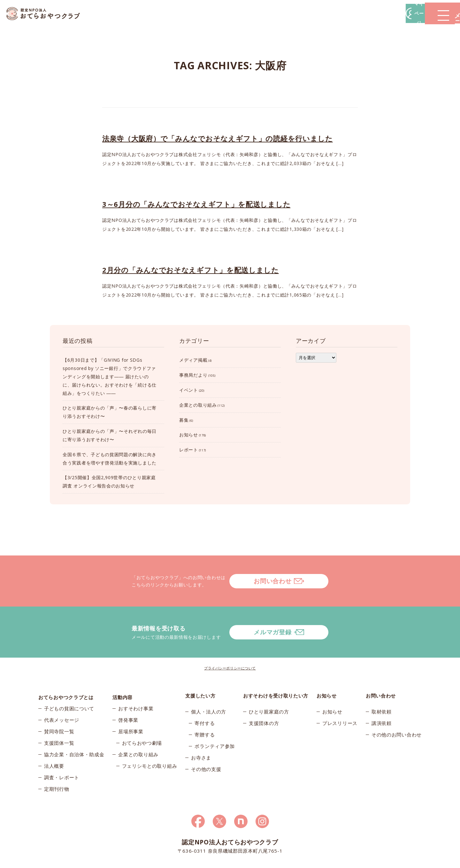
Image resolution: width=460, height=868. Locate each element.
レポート (189, 450)
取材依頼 (382, 686)
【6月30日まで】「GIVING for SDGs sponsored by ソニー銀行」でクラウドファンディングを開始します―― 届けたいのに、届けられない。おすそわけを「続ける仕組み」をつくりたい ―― (110, 376)
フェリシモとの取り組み (150, 743)
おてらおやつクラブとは (66, 670)
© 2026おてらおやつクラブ (115, 861)
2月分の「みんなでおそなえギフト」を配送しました (191, 270)
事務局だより (193, 375)
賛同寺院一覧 (59, 709)
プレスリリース (340, 698)
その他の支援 (206, 743)
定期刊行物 (57, 766)
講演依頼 (382, 698)
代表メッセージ (62, 698)
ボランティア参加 (215, 721)
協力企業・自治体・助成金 (74, 732)
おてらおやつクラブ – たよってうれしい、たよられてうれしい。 (48, 14)
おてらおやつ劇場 (142, 721)
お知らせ (189, 435)
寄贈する (205, 709)
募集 (184, 420)
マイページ (363, 13)
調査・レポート (62, 755)
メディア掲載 (193, 360)
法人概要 (54, 743)
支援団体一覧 (59, 721)
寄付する (205, 698)
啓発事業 (128, 698)
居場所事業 (131, 709)
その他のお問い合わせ (397, 709)
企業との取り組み (198, 405)
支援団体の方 (264, 698)
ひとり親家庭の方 (269, 686)
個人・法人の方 (209, 686)
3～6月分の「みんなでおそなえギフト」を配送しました (196, 204)
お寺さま (201, 732)
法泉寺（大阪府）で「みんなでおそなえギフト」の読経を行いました (218, 138)
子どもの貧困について (69, 686)
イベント (189, 390)
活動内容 (123, 670)
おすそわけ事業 (136, 686)
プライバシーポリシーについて (230, 642)
